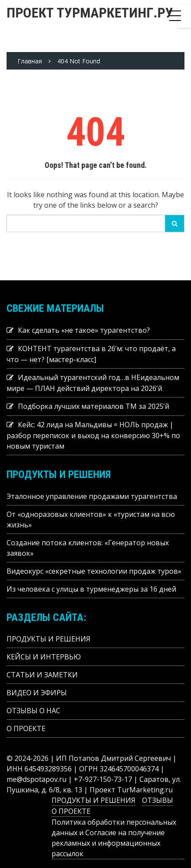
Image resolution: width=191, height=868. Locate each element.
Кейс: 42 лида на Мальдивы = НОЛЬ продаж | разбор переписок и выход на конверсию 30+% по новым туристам (93, 435)
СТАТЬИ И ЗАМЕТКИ (42, 675)
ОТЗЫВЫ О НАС (33, 711)
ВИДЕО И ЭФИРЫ (37, 693)
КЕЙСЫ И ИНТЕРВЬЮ (44, 657)
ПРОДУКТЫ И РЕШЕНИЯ (49, 639)
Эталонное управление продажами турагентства (92, 496)
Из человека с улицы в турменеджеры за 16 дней (91, 589)
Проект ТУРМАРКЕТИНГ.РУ (90, 13)
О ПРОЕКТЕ (26, 729)
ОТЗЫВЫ (158, 800)
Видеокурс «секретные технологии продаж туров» (94, 571)
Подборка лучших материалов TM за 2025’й (94, 406)
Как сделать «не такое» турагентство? (84, 330)
